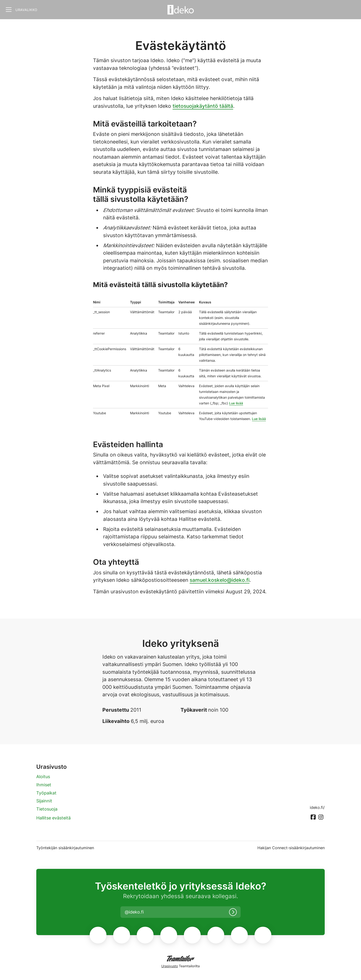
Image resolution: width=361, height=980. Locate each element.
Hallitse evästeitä (53, 818)
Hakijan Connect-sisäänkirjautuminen (291, 848)
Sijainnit (44, 801)
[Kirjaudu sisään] (233, 912)
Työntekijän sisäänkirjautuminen (65, 848)
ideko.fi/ (317, 807)
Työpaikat (46, 793)
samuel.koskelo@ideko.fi (220, 580)
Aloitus (43, 777)
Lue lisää (236, 403)
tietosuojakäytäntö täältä (203, 106)
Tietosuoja (47, 809)
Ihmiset (44, 785)
